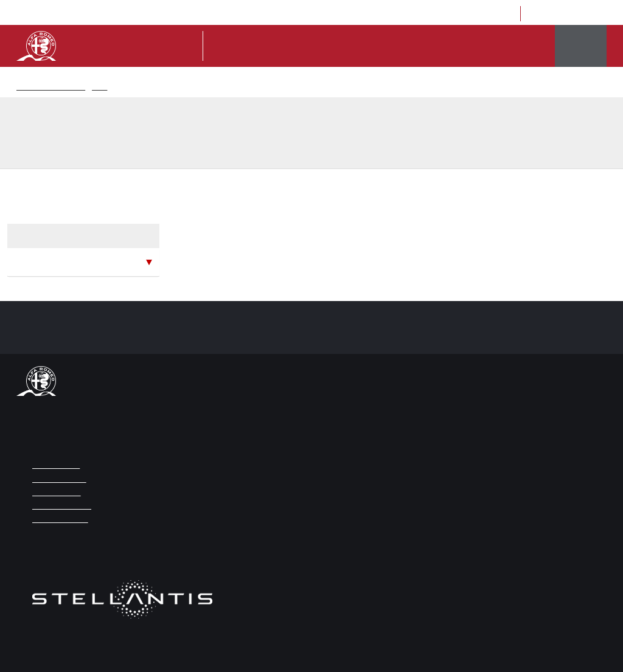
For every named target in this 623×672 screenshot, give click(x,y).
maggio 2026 (43, 262)
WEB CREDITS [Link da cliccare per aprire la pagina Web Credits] (54, 492)
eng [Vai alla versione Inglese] (392, 14)
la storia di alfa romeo (459, 47)
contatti (494, 14)
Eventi (525, 47)
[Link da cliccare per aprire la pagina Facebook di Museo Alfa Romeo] (541, 14)
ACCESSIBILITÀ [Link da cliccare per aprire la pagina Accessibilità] (56, 479)
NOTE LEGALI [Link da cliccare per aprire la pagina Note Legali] (54, 465)
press (419, 14)
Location (454, 14)
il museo (390, 47)
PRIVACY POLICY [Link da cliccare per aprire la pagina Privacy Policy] (59, 506)
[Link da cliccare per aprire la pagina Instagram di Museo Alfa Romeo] (559, 14)
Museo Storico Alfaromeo (50, 87)
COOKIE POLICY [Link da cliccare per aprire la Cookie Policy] (57, 519)
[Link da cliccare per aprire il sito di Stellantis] (122, 607)
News (97, 87)
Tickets (350, 47)
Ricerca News (128, 87)
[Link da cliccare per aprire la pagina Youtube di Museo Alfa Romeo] (595, 14)
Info (317, 47)
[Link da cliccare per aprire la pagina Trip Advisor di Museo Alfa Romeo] (577, 14)
